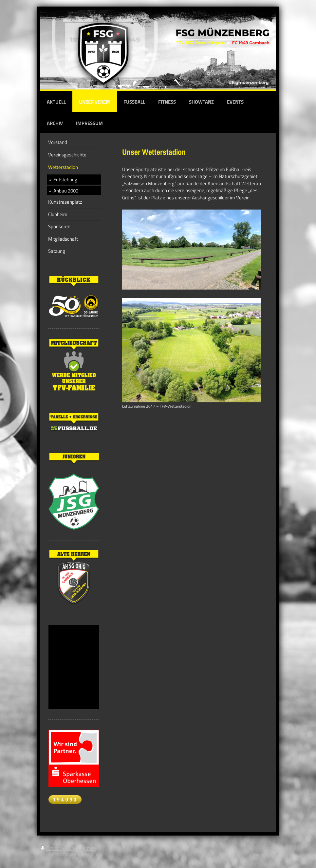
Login (270, 848)
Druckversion (58, 848)
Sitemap (86, 848)
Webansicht (265, 855)
